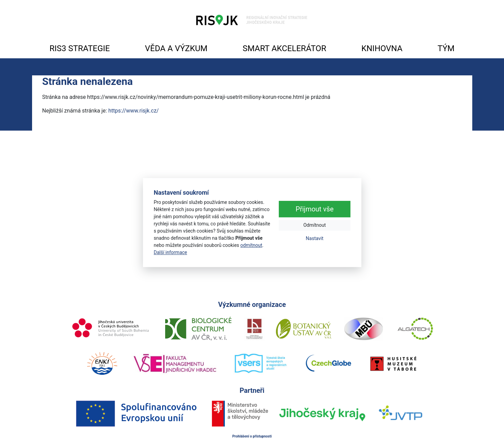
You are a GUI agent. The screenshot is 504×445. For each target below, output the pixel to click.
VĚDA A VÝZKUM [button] (176, 48)
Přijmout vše (314, 209)
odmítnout (251, 245)
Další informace (171, 252)
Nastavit (315, 239)
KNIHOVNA (382, 48)
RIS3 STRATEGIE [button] (80, 48)
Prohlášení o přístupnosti (252, 436)
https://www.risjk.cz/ (133, 111)
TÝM (446, 48)
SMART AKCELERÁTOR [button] (284, 48)
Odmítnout (315, 225)
